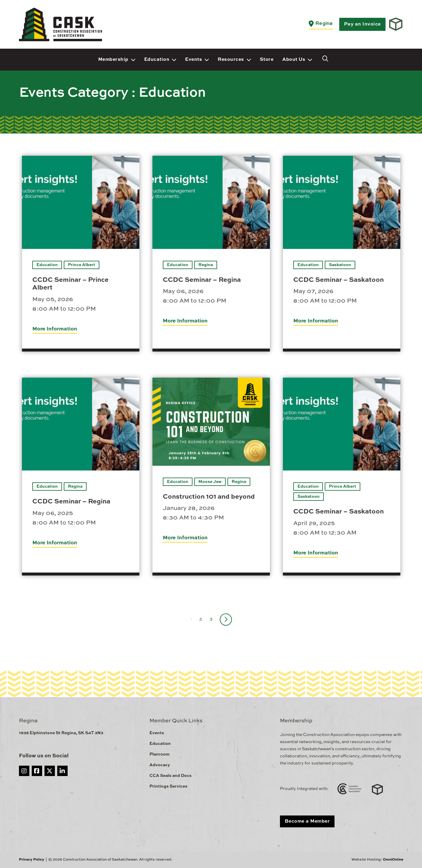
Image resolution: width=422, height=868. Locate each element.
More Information (55, 329)
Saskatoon (340, 265)
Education (157, 60)
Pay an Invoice (362, 24)
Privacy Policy (32, 860)
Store (267, 60)
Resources (231, 60)
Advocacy (160, 765)
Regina (206, 265)
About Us (294, 60)
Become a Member (307, 821)
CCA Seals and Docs (171, 776)
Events (194, 60)
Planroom (160, 754)
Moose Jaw (210, 482)
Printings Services (168, 786)
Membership (113, 60)
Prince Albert (82, 265)
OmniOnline (393, 860)
